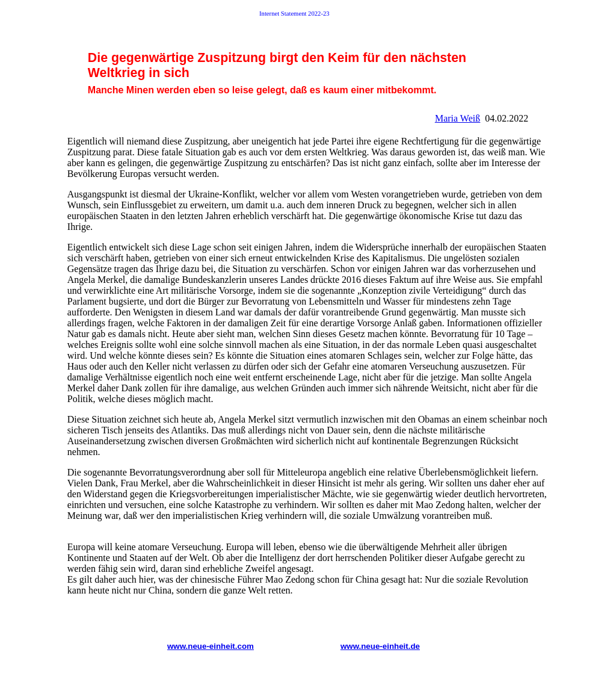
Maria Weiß (457, 118)
